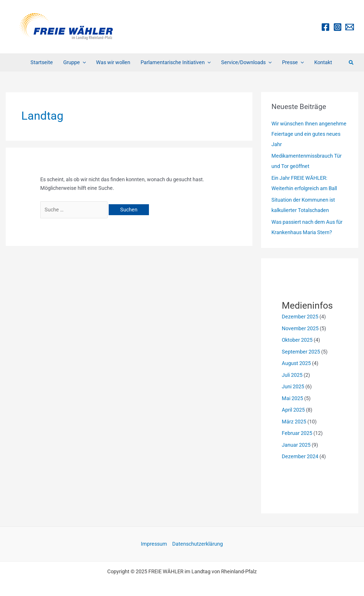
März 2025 (294, 422)
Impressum (154, 544)
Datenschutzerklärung (198, 544)
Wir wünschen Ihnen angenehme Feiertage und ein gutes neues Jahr (309, 134)
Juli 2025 (292, 375)
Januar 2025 (296, 445)
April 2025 (293, 410)
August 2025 (296, 363)
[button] (351, 63)
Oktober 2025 (297, 340)
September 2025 (301, 352)
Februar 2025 (297, 433)
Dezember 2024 (300, 456)
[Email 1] (350, 27)
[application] (83, 62)
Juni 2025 (293, 386)
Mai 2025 (292, 398)
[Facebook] (325, 27)
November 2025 (300, 328)
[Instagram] (338, 27)
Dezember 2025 (300, 317)
